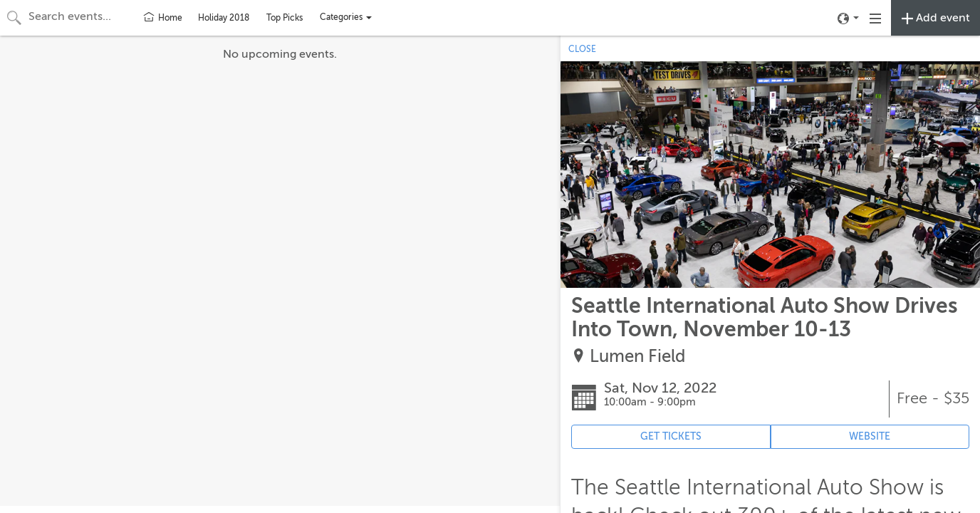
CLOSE (582, 49)
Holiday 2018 (224, 18)
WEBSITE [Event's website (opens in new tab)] (870, 436)
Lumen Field (637, 357)
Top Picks (285, 18)
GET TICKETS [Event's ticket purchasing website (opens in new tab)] (671, 436)
